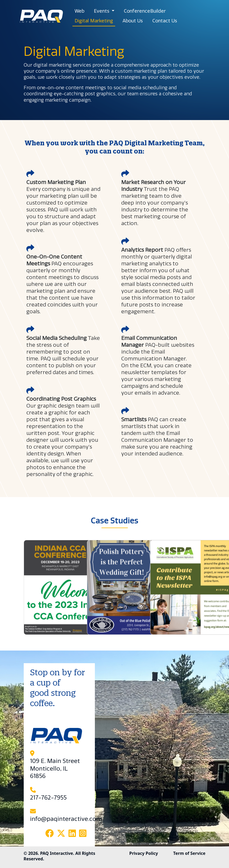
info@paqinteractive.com (66, 819)
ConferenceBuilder (145, 11)
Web (79, 11)
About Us (133, 21)
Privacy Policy (143, 853)
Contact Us (165, 21)
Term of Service (189, 853)
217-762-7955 (48, 798)
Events (102, 11)
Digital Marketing (94, 21)
